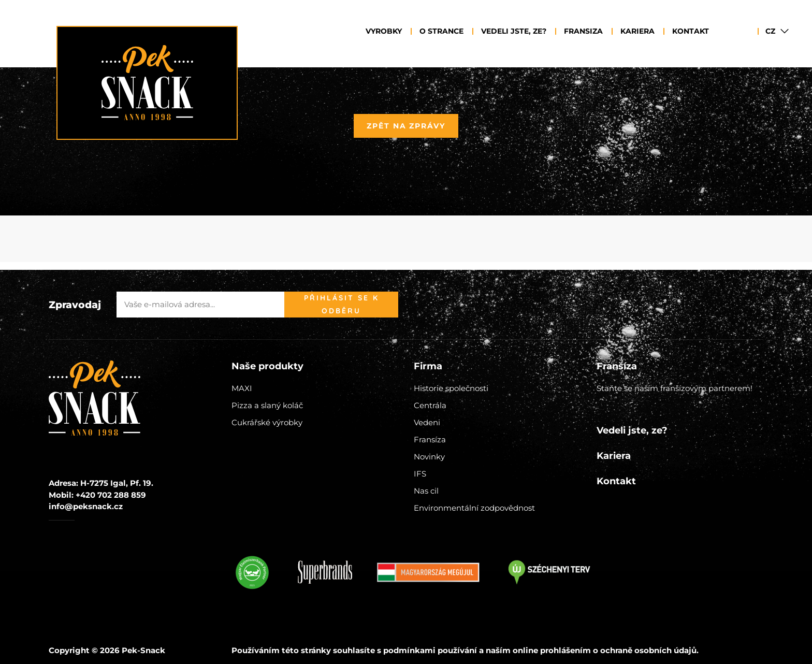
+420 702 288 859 (111, 495)
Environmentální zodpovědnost (474, 508)
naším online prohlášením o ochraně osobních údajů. (592, 650)
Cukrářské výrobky (267, 422)
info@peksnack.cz (86, 506)
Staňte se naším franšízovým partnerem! (675, 388)
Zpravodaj (75, 305)
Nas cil (426, 491)
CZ (770, 31)
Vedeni (427, 422)
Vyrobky (384, 31)
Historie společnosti (451, 388)
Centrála (430, 405)
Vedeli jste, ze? (514, 31)
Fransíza (430, 439)
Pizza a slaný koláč (267, 405)
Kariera (637, 31)
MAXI (242, 388)
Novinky (429, 457)
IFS (420, 474)
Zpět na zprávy (406, 126)
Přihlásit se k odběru (342, 304)
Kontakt (691, 31)
